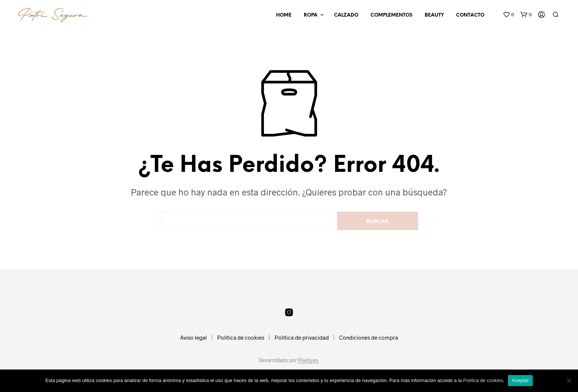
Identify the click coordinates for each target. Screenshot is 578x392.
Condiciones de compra (369, 337)
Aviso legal (194, 337)
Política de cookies (241, 337)
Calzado (346, 15)
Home (284, 15)
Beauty (434, 15)
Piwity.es (308, 360)
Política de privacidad (302, 337)
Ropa (311, 15)
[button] (508, 15)
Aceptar (520, 380)
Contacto (470, 15)
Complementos (391, 15)
